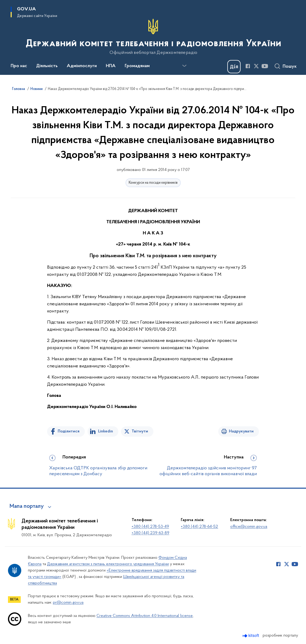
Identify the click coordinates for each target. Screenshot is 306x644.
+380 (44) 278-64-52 (199, 527)
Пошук (290, 67)
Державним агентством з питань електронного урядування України (108, 564)
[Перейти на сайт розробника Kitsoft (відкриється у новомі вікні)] (251, 636)
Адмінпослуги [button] (82, 66)
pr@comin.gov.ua (68, 603)
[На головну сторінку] (153, 37)
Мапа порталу (27, 506)
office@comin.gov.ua (249, 527)
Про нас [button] (19, 66)
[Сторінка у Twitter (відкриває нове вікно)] (256, 66)
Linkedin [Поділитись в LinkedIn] (106, 431)
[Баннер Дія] (234, 67)
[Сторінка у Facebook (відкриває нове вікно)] (248, 66)
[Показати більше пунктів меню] (184, 66)
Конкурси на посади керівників (153, 183)
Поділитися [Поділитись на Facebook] (69, 431)
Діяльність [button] (47, 66)
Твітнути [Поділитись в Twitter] (140, 431)
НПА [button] (111, 66)
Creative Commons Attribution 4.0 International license (145, 616)
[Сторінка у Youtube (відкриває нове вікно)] (265, 66)
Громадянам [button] (137, 66)
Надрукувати (241, 431)
